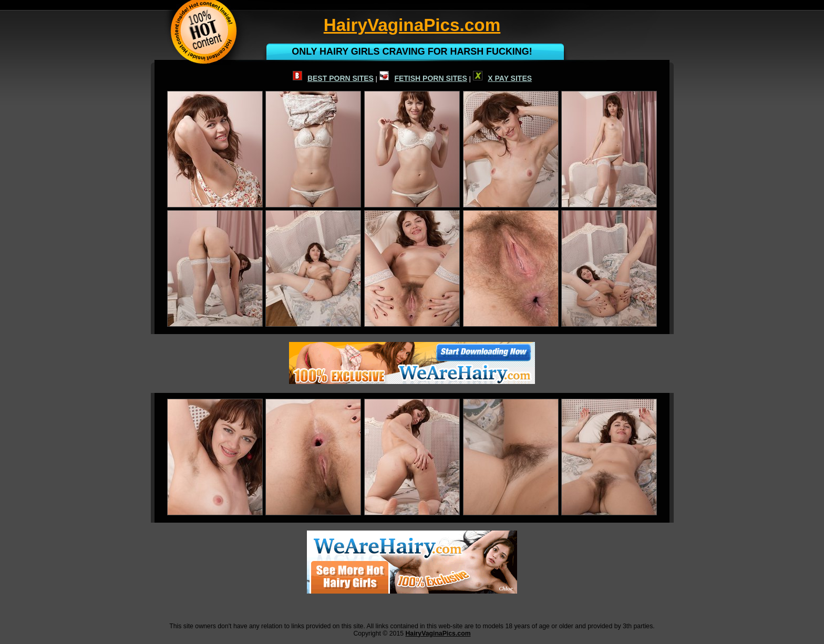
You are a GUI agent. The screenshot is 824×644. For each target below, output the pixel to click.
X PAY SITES (502, 78)
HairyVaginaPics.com (438, 633)
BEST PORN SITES (333, 78)
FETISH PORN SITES (423, 78)
